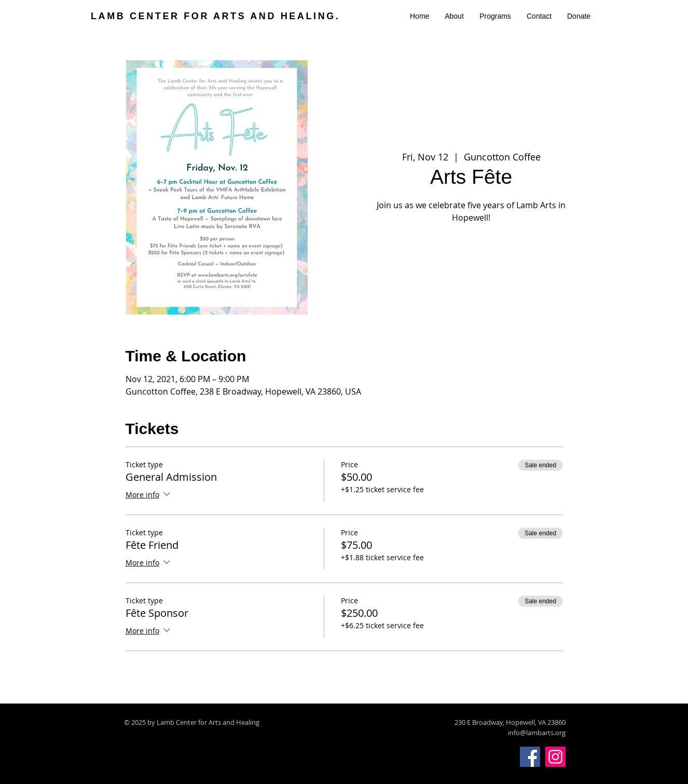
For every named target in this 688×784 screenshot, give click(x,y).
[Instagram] (555, 757)
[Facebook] (530, 757)
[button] (454, 16)
